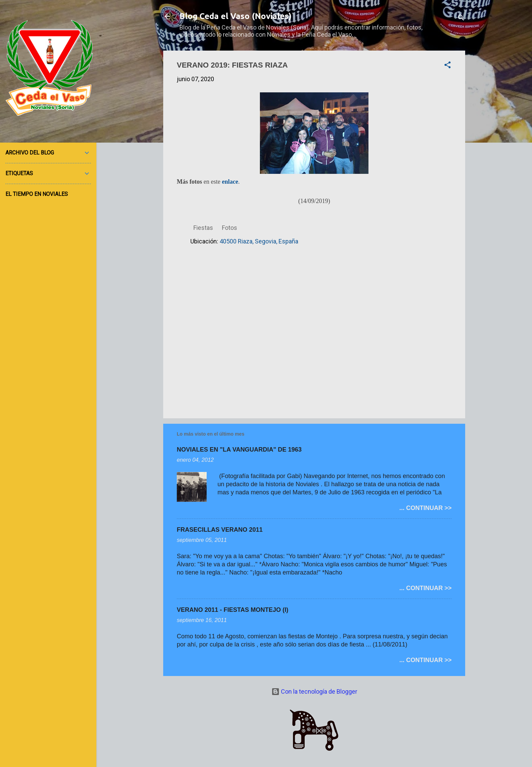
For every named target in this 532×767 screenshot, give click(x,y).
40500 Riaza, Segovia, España (259, 241)
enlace (230, 182)
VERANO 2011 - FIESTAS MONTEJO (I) (233, 610)
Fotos (230, 228)
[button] (448, 66)
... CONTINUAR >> (425, 508)
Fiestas (203, 228)
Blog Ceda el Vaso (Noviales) (235, 16)
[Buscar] (461, 19)
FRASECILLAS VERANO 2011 (220, 530)
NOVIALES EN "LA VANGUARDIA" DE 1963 (239, 450)
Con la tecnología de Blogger (314, 691)
